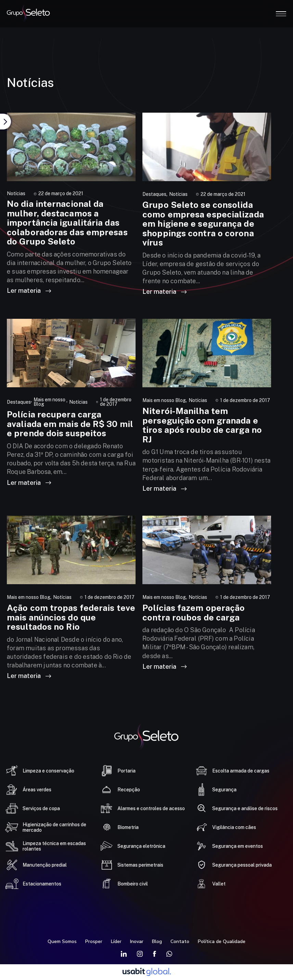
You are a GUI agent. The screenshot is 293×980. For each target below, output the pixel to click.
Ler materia (29, 291)
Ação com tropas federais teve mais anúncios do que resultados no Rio (71, 617)
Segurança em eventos (238, 846)
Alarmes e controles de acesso (151, 808)
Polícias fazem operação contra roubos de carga (194, 613)
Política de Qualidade (222, 941)
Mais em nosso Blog (49, 402)
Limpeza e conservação (48, 771)
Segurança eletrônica (141, 846)
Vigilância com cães (234, 827)
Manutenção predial (45, 865)
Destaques (154, 194)
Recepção (129, 790)
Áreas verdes (37, 790)
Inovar (137, 941)
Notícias (16, 194)
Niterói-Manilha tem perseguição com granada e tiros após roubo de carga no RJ (202, 425)
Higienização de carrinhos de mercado (54, 827)
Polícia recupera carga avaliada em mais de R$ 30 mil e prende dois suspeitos (70, 424)
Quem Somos (62, 941)
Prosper (94, 941)
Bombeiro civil (133, 884)
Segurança (224, 790)
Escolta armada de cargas (241, 771)
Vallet (219, 884)
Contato (180, 941)
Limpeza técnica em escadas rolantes (54, 846)
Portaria (126, 771)
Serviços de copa (41, 808)
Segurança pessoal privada (242, 865)
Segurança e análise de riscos (245, 808)
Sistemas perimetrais (140, 865)
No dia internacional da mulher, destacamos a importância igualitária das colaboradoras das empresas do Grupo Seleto (67, 223)
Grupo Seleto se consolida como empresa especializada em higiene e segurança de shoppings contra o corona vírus (203, 224)
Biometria (128, 827)
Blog (157, 941)
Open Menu (281, 14)
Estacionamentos (42, 884)
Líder (116, 941)
